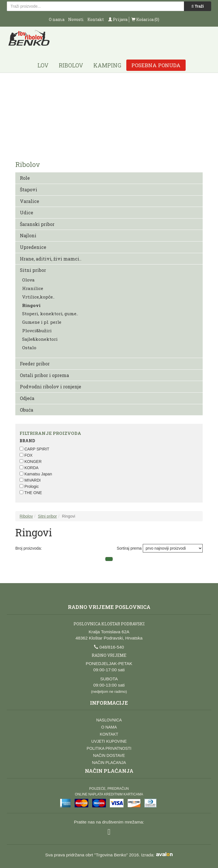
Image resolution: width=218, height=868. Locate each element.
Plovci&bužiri (37, 331)
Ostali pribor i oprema (44, 375)
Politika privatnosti (109, 748)
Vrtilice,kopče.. (38, 297)
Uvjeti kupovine (109, 741)
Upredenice (33, 247)
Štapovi (29, 190)
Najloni (28, 235)
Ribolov (71, 65)
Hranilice (33, 288)
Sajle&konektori (40, 339)
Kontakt (96, 19)
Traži (198, 6)
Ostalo (29, 348)
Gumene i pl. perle (42, 322)
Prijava (118, 19)
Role (25, 178)
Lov (43, 65)
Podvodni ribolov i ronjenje (51, 387)
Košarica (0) (145, 19)
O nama (57, 19)
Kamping (107, 65)
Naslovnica (109, 720)
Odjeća (27, 398)
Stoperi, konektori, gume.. (50, 314)
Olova (28, 280)
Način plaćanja (109, 763)
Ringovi (31, 305)
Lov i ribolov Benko (29, 40)
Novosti (76, 19)
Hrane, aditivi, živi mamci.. (51, 259)
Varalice (30, 201)
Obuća (27, 410)
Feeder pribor (35, 364)
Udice (27, 212)
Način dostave (109, 755)
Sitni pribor (33, 270)
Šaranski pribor (37, 224)
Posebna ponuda (156, 65)
